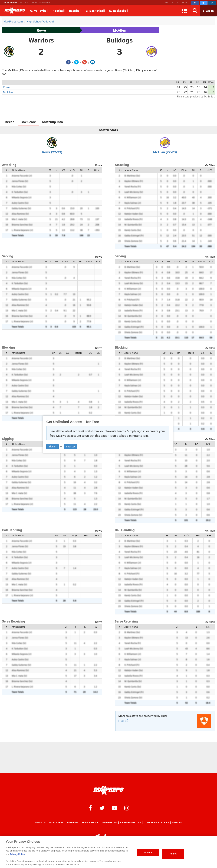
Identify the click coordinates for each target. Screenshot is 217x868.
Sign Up (70, 447)
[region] (108, 852)
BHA (86, 535)
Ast (64, 535)
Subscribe (72, 822)
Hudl (123, 721)
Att (81, 170)
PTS (98, 261)
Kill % (72, 170)
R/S (96, 627)
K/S (63, 170)
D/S (208, 444)
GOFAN (24, 3)
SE (80, 261)
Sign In (52, 447)
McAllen (120, 30)
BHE (97, 535)
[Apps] (184, 11)
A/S (56, 261)
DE (197, 444)
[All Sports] (134, 11)
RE (84, 627)
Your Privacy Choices (157, 822)
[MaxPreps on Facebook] (195, 3)
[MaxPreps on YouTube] (114, 808)
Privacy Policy (90, 822)
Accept (148, 852)
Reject (173, 854)
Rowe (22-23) (52, 152)
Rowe (41, 30)
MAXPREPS (11, 3)
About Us (40, 822)
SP (50, 170)
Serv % (89, 261)
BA (67, 353)
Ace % (65, 261)
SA (74, 261)
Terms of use (109, 822)
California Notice (131, 822)
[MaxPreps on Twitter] (204, 3)
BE (98, 353)
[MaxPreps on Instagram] (212, 3)
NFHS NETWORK (41, 3)
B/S (90, 353)
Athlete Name (18, 170)
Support (177, 822)
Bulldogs (120, 40)
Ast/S (75, 535)
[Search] (195, 11)
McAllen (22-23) (165, 152)
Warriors (41, 40)
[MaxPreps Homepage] (109, 790)
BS (60, 353)
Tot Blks (79, 353)
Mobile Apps (56, 822)
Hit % (97, 170)
